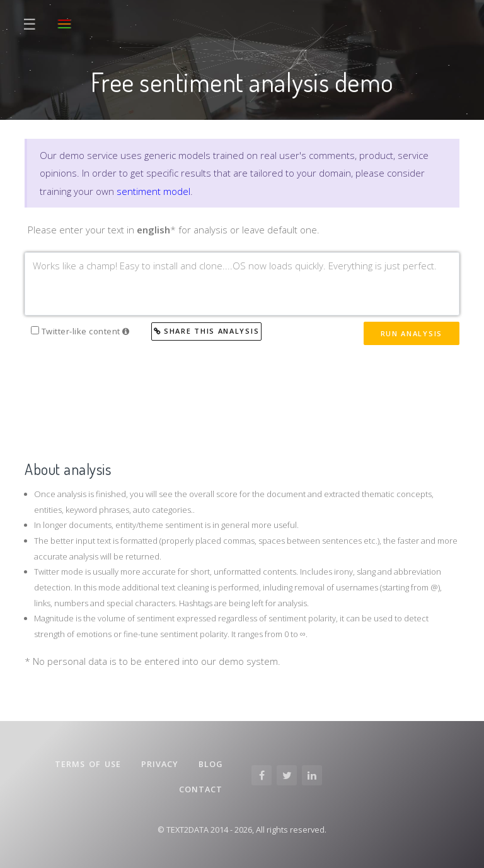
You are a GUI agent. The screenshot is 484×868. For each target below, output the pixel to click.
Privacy (160, 764)
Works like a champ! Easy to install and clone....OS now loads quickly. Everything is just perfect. (242, 284)
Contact (201, 789)
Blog (210, 764)
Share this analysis (207, 331)
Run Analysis (412, 333)
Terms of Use (88, 764)
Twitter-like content (80, 331)
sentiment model (153, 191)
